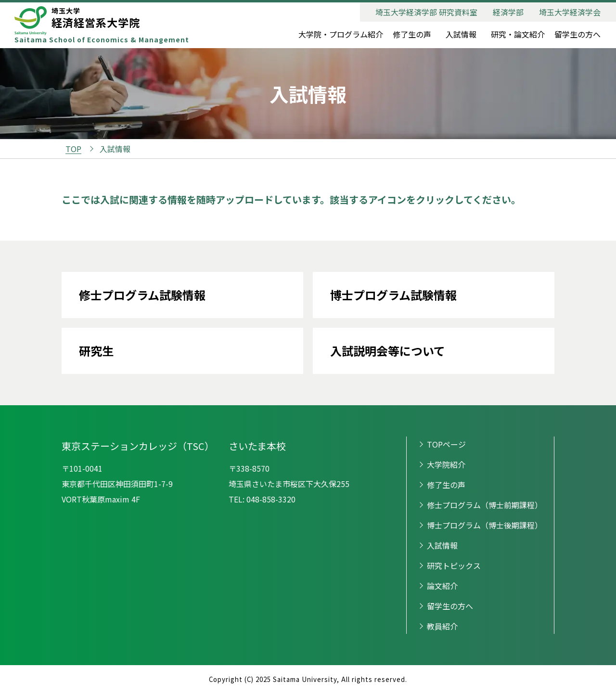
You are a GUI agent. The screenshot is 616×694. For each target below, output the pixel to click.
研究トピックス (454, 565)
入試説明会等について (388, 351)
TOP (73, 149)
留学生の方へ (577, 34)
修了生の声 (412, 34)
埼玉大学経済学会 (570, 12)
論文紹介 (442, 586)
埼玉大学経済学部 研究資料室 (426, 12)
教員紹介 (442, 626)
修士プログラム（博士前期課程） (485, 505)
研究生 (96, 351)
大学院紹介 (446, 464)
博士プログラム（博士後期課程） (485, 525)
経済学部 (508, 12)
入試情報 (461, 34)
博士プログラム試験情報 (393, 295)
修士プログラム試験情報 (142, 295)
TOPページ (446, 444)
